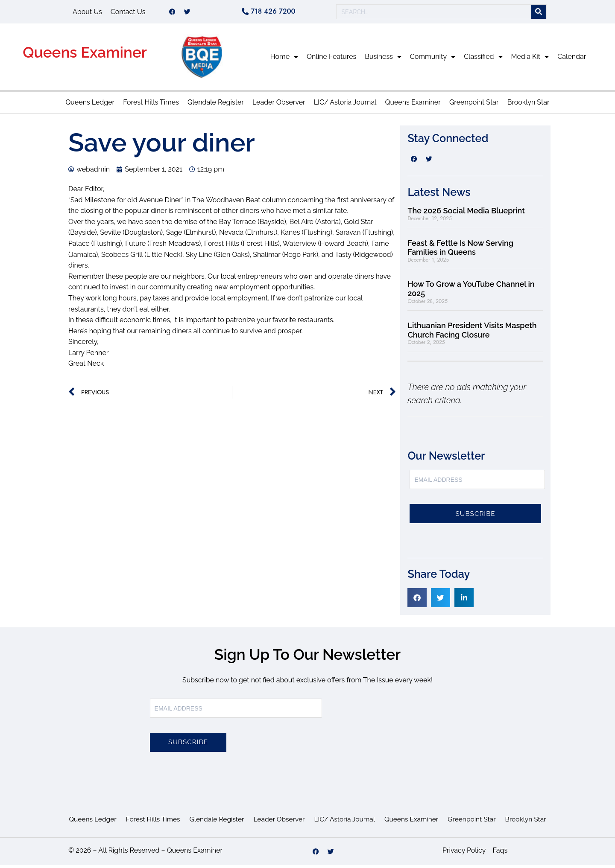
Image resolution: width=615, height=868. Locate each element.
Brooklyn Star (529, 105)
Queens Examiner (85, 55)
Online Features (331, 60)
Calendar (572, 60)
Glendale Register (216, 105)
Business (383, 60)
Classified (483, 60)
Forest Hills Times (151, 105)
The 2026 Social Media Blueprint (466, 214)
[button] (417, 601)
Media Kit (530, 60)
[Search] (539, 13)
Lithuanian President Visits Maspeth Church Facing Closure (472, 333)
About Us (87, 13)
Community (433, 60)
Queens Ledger (90, 105)
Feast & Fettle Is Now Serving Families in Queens (460, 251)
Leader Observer (279, 105)
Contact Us (128, 13)
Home (284, 60)
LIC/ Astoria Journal (345, 105)
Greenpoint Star (474, 105)
